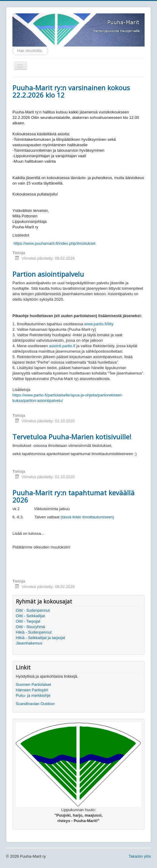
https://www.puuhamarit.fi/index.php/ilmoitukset (55, 243)
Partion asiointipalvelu (48, 274)
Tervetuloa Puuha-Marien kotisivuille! (72, 437)
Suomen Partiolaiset (33, 685)
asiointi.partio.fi (62, 346)
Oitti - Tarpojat (28, 621)
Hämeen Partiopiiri (32, 690)
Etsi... (13, 47)
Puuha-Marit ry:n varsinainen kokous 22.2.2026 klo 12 (71, 91)
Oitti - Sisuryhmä (30, 627)
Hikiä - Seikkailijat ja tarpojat (40, 638)
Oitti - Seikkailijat (30, 616)
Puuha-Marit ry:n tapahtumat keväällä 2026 (73, 496)
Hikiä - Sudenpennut (34, 632)
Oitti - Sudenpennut (33, 610)
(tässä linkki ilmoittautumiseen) (87, 517)
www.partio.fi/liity (99, 324)
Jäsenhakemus (29, 643)
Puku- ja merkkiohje (33, 695)
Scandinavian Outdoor (35, 704)
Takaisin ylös (140, 856)
